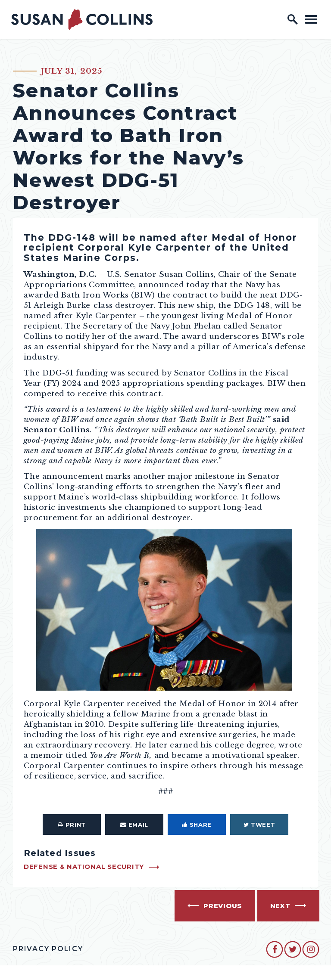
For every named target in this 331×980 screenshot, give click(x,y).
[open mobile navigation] (311, 19)
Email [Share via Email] (134, 825)
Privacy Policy (48, 949)
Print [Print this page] (72, 825)
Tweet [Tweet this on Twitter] (259, 825)
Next (280, 906)
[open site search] (293, 19)
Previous (223, 906)
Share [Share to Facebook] (197, 825)
